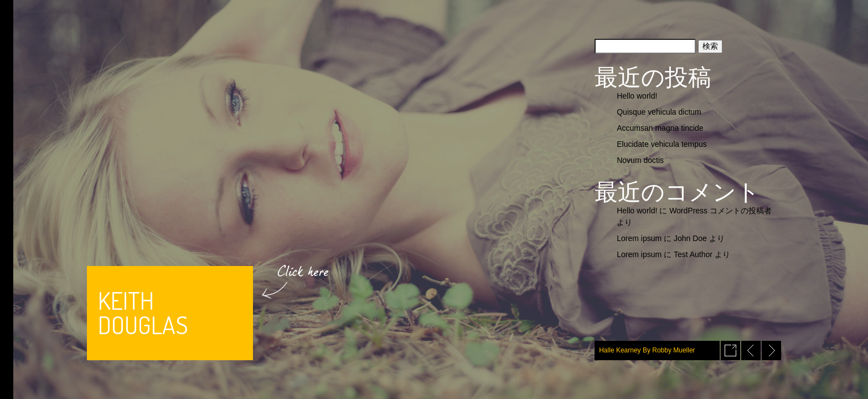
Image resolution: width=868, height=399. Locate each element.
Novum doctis (640, 160)
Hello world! (637, 96)
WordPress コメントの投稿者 (720, 211)
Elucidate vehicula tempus (662, 144)
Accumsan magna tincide (660, 128)
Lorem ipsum (639, 238)
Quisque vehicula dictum (659, 112)
